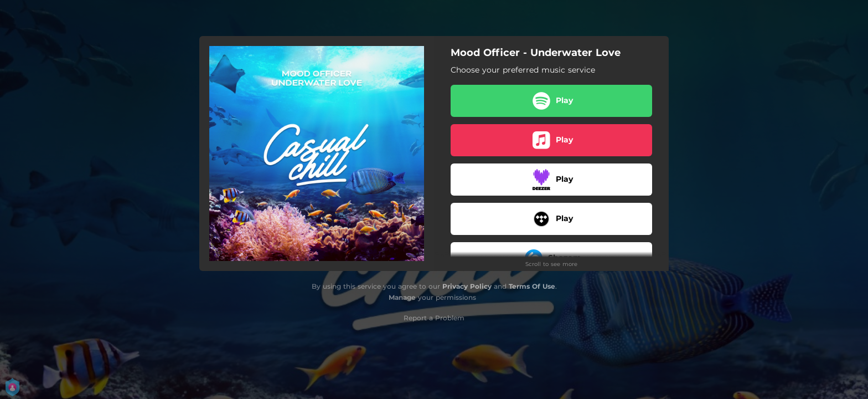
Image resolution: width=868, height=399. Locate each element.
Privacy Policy (467, 286)
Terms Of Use (532, 286)
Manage (402, 297)
